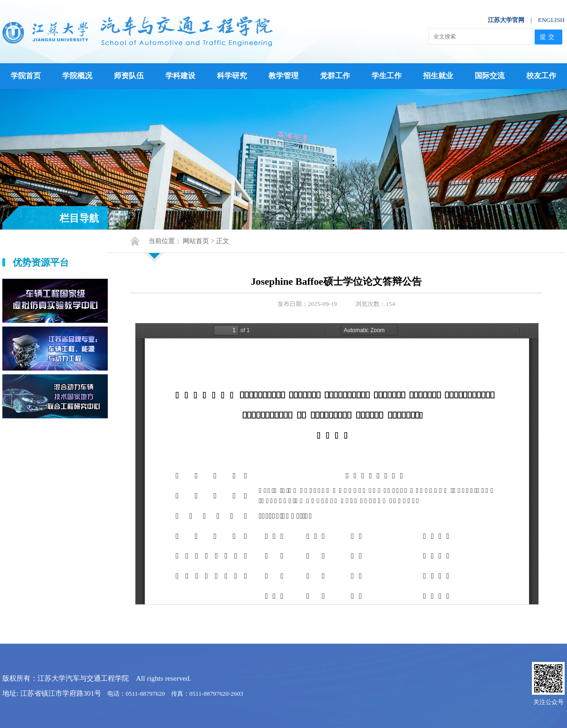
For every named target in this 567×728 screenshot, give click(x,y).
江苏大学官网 (506, 20)
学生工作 (387, 76)
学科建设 (180, 76)
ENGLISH (551, 20)
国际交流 (490, 76)
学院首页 (26, 76)
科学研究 (232, 76)
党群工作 (335, 76)
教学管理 (283, 76)
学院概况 (77, 76)
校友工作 (541, 76)
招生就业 (438, 76)
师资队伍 (129, 76)
